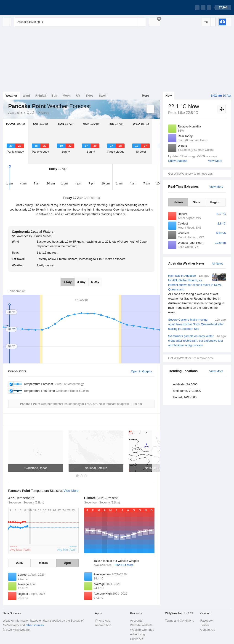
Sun (55, 96)
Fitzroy (44, 112)
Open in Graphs (141, 371)
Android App (103, 625)
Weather (11, 96)
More (145, 96)
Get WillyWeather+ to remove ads (190, 174)
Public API (137, 639)
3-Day (81, 282)
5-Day (95, 282)
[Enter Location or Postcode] (80, 22)
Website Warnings (142, 630)
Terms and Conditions (180, 621)
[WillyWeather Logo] (24, 8)
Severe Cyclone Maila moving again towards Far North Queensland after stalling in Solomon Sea (197, 324)
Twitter (205, 625)
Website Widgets (141, 625)
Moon (67, 96)
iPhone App (103, 621)
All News (217, 264)
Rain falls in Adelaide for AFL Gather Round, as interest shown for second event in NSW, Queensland (197, 294)
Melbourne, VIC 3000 (187, 391)
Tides (90, 96)
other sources (35, 625)
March (43, 563)
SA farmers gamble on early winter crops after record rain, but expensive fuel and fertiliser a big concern (197, 340)
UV (78, 96)
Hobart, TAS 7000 (185, 397)
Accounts (136, 621)
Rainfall (41, 96)
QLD (30, 112)
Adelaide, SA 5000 (185, 384)
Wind (26, 96)
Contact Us (207, 630)
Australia (15, 112)
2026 (19, 563)
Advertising (137, 634)
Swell (103, 96)
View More (215, 161)
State (197, 202)
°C (206, 22)
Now (169, 96)
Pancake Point (54, 112)
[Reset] (134, 22)
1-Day (68, 282)
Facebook (207, 621)
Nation (178, 202)
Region (215, 202)
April (67, 563)
